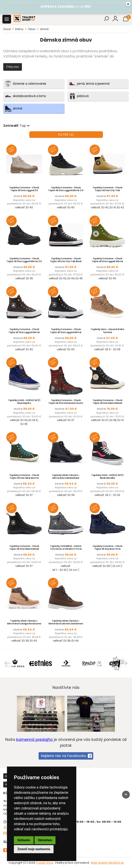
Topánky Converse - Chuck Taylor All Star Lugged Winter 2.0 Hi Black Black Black (24, 261)
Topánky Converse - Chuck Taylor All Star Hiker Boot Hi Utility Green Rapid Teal (24, 478)
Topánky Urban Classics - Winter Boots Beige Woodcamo (24, 622)
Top (25, 126)
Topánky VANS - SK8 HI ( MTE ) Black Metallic (107, 477)
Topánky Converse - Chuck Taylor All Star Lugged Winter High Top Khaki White (107, 261)
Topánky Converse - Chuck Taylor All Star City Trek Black (66, 260)
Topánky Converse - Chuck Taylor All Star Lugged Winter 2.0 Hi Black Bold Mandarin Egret (66, 190)
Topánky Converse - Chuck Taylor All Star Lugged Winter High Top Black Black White (66, 332)
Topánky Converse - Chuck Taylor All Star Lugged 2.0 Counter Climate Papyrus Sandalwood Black (24, 192)
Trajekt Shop (45, 863)
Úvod (7, 29)
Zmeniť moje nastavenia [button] (34, 849)
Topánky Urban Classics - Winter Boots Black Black (66, 477)
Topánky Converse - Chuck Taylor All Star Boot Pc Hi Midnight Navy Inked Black (108, 549)
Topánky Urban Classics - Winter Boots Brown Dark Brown (66, 622)
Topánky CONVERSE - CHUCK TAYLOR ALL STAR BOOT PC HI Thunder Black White (66, 549)
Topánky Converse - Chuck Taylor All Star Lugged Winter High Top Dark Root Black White (24, 332)
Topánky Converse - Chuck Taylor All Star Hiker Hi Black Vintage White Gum (108, 403)
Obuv (32, 29)
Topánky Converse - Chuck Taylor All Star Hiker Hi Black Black (24, 549)
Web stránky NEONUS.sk (107, 863)
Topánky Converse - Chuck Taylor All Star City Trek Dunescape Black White (108, 190)
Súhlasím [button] (24, 840)
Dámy (19, 29)
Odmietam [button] (45, 840)
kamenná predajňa (34, 740)
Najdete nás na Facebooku (66, 756)
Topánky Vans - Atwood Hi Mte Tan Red (107, 331)
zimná (44, 29)
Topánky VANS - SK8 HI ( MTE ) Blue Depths (24, 402)
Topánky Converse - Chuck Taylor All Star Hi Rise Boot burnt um (66, 403)
